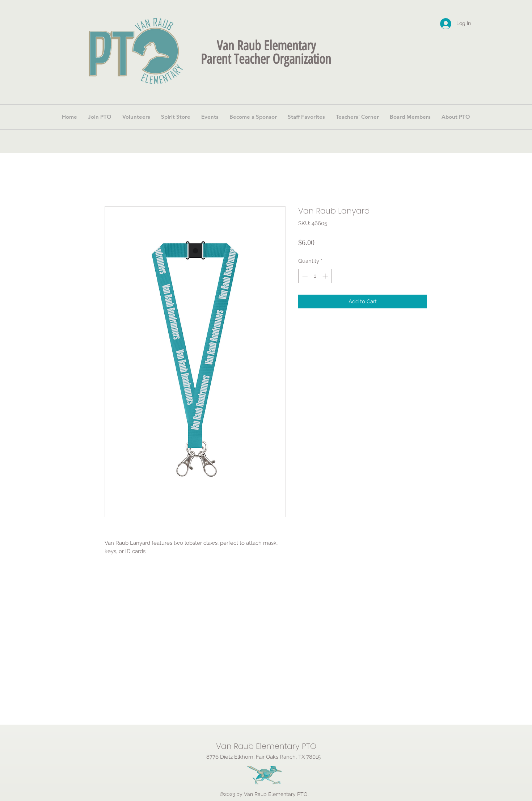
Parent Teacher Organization (266, 59)
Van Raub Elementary (266, 46)
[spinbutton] (315, 276)
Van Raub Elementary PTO (266, 746)
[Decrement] (304, 276)
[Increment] (326, 276)
